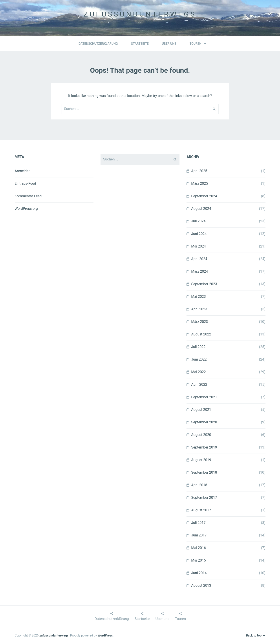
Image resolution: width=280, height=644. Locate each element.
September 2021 (204, 397)
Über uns (169, 44)
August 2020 (201, 435)
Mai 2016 (199, 548)
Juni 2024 (199, 234)
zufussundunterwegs (140, 14)
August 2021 (201, 410)
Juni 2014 (199, 573)
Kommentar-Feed (28, 196)
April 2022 (199, 384)
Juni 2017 (199, 535)
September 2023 (204, 284)
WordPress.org (26, 209)
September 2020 (204, 422)
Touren (198, 44)
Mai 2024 (199, 246)
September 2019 (204, 447)
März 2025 (199, 183)
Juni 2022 (199, 359)
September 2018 (204, 472)
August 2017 (201, 510)
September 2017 (204, 498)
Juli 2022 (198, 347)
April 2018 (199, 485)
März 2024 (199, 271)
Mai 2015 (199, 560)
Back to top (256, 636)
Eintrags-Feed (25, 183)
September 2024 (204, 196)
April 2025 (199, 171)
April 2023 (199, 309)
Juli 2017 (198, 523)
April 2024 (199, 259)
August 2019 (201, 460)
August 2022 (201, 334)
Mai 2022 (199, 372)
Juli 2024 (198, 221)
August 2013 (201, 585)
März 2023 (199, 322)
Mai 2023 (199, 297)
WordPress (105, 635)
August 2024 (201, 209)
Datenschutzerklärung (98, 44)
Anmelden (23, 171)
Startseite (140, 44)
